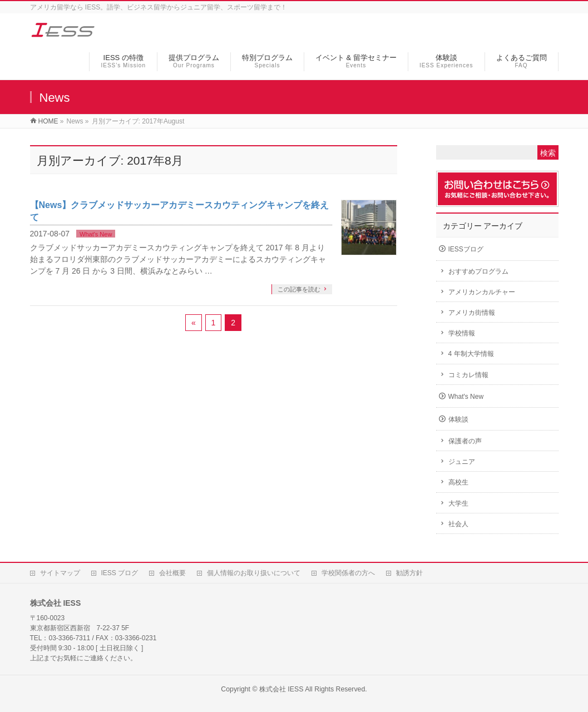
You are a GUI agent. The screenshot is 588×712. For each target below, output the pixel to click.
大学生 (458, 503)
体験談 (458, 419)
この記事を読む (299, 289)
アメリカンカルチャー (482, 292)
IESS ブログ (120, 573)
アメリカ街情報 (472, 313)
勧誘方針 (409, 573)
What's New (96, 234)
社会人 (458, 524)
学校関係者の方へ (348, 573)
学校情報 (462, 333)
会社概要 (172, 573)
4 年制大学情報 (471, 354)
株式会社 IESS (281, 689)
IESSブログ (466, 249)
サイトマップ (60, 573)
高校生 (458, 482)
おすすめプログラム (478, 271)
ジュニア (462, 462)
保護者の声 (465, 441)
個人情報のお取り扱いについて (254, 573)
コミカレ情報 (468, 375)
